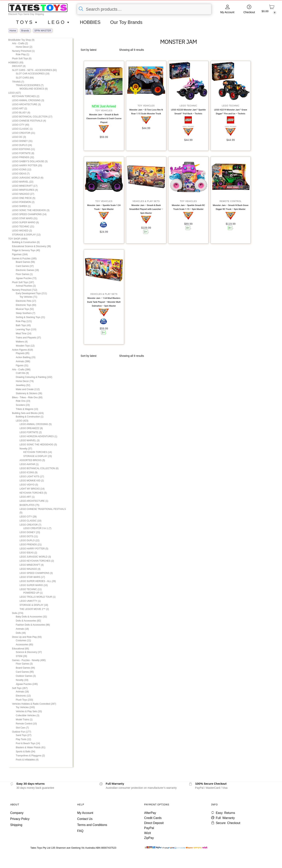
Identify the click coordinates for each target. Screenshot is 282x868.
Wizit (148, 833)
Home (13, 31)
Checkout (249, 12)
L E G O (59, 22)
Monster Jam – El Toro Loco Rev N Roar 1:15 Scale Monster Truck (146, 112)
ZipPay (149, 838)
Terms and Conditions (92, 825)
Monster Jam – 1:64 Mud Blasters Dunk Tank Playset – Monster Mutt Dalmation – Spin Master (104, 302)
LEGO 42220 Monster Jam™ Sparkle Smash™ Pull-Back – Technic (188, 112)
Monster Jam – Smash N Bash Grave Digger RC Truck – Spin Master (231, 207)
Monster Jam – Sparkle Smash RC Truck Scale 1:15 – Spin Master (188, 207)
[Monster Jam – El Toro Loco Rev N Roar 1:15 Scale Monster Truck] (146, 81)
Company (17, 813)
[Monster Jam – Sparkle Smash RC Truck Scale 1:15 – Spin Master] (188, 177)
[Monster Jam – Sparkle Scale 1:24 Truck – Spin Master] (104, 177)
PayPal (149, 828)
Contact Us (85, 819)
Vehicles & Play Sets (146, 201)
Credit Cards (153, 818)
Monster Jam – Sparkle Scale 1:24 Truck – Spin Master (104, 207)
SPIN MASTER (43, 31)
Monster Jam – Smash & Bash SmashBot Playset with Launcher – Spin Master (146, 209)
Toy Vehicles (104, 110)
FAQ (80, 831)
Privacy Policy (20, 819)
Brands (25, 31)
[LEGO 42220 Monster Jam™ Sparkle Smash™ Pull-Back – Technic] (188, 81)
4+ (188, 228)
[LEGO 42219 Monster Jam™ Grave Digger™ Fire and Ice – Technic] (231, 81)
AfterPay (150, 813)
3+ (146, 232)
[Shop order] (99, 50)
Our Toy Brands (126, 22)
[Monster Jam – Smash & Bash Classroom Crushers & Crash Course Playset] (104, 85)
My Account (227, 12)
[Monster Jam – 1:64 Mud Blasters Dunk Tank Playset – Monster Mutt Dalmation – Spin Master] (104, 270)
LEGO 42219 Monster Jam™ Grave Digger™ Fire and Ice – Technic (231, 112)
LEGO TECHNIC (188, 106)
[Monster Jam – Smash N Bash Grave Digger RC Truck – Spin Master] (231, 177)
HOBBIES (90, 22)
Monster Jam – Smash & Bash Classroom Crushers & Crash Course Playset (104, 119)
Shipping (16, 825)
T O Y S (27, 22)
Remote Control (231, 201)
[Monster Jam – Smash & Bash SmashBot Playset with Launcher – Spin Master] (146, 177)
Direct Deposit (154, 823)
